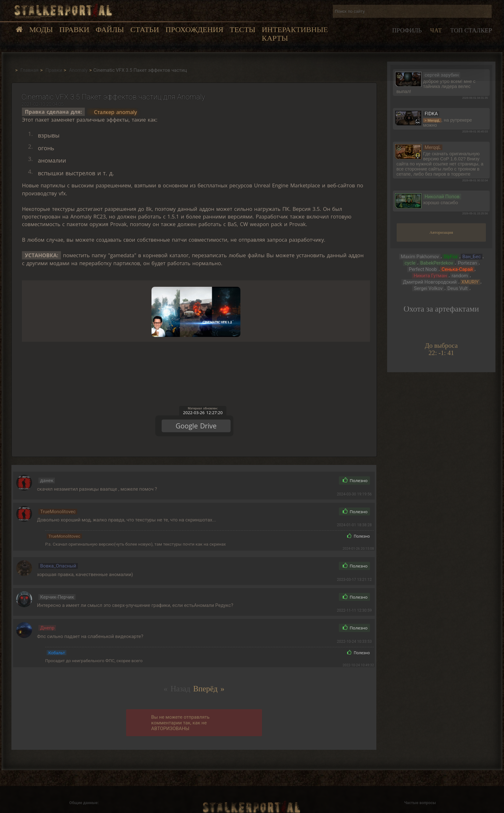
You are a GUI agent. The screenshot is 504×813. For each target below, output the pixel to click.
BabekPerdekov (437, 263)
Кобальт (57, 644)
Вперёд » (209, 680)
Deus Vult (458, 288)
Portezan (467, 263)
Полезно (355, 472)
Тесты (242, 30)
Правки (74, 30)
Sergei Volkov (428, 288)
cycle (410, 263)
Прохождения (194, 30)
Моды (41, 30)
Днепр (47, 619)
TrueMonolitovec (58, 503)
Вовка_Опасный (58, 557)
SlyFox (451, 257)
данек (47, 472)
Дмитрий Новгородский (430, 282)
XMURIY (470, 282)
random (460, 276)
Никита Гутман (430, 276)
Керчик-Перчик (57, 588)
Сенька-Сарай (457, 269)
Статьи (144, 30)
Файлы (110, 30)
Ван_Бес (472, 257)
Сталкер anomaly (115, 112)
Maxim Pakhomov (420, 257)
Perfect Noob (423, 269)
